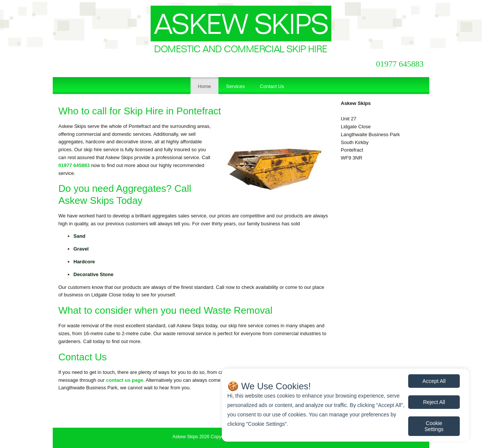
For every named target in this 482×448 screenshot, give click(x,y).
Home (205, 86)
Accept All (434, 381)
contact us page (124, 380)
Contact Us (272, 86)
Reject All (434, 402)
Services (235, 86)
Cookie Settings (434, 426)
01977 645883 (400, 64)
